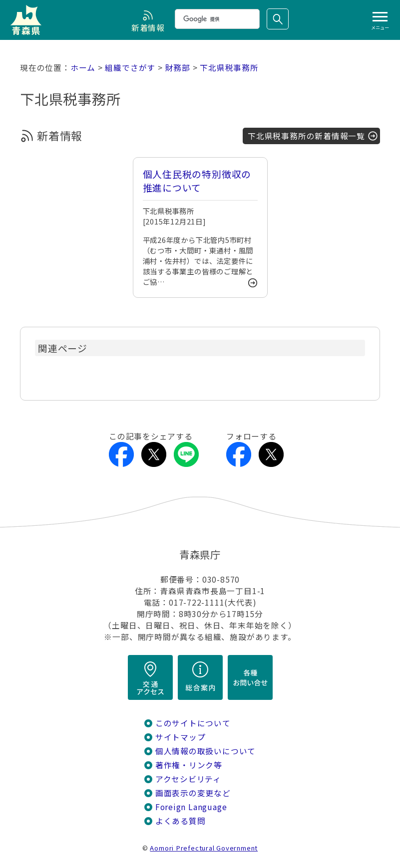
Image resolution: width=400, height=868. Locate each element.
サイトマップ (181, 737)
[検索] (216, 19)
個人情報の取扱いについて (205, 751)
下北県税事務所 (229, 68)
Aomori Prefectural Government (204, 848)
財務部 (178, 68)
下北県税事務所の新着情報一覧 (306, 136)
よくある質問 (181, 821)
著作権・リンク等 (189, 765)
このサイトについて (193, 723)
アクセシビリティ (188, 779)
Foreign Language (191, 807)
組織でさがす (130, 68)
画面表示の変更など (193, 793)
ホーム (83, 68)
